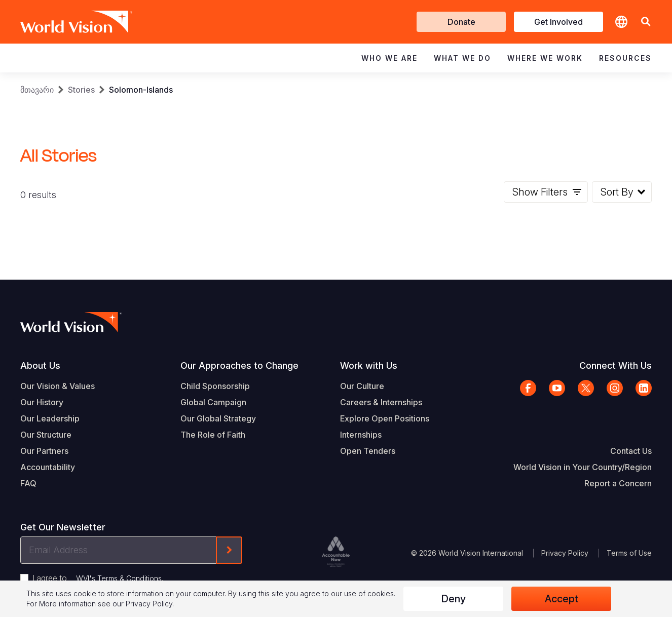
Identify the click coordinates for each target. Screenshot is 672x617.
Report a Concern (618, 483)
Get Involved (558, 22)
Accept (562, 599)
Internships (361, 435)
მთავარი (37, 90)
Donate (461, 22)
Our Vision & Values (58, 386)
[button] (646, 22)
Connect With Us (615, 365)
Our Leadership (50, 418)
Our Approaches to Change (239, 365)
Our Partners (44, 451)
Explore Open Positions (385, 418)
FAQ (28, 483)
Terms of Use (629, 553)
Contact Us (631, 451)
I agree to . (98, 578)
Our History (42, 402)
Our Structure (46, 435)
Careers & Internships (381, 402)
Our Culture (362, 386)
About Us (40, 365)
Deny (453, 599)
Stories (81, 90)
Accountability (48, 467)
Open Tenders (368, 451)
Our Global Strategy (218, 418)
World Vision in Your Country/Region (583, 467)
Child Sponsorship (215, 386)
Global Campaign (213, 402)
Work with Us (369, 365)
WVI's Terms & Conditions (119, 578)
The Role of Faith (213, 435)
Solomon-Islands (141, 90)
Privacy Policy (565, 553)
